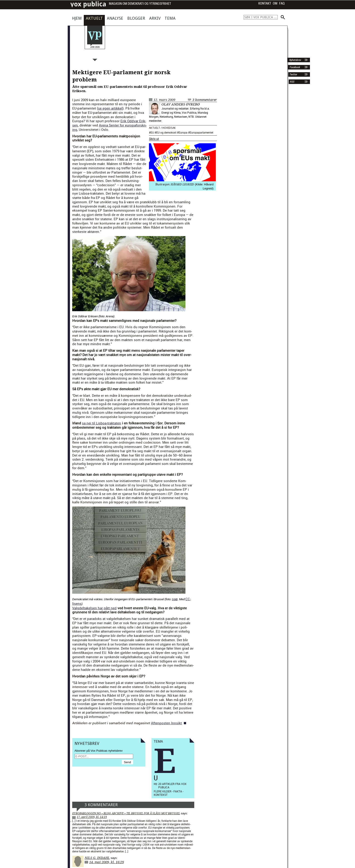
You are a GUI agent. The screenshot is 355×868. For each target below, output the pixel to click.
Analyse (115, 18)
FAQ (282, 3)
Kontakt (265, 3)
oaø (175, 599)
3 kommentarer (205, 100)
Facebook (294, 67)
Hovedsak (169, 128)
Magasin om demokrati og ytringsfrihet (140, 4)
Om (275, 3)
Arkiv (155, 18)
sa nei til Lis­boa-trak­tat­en (102, 423)
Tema (170, 18)
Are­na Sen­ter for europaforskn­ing (109, 127)
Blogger (136, 18)
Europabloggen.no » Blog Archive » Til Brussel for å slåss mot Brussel (126, 813)
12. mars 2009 (164, 100)
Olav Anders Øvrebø (181, 104)
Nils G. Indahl (97, 858)
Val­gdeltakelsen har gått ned (94, 608)
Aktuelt (94, 18)
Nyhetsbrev (295, 60)
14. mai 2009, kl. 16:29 (107, 862)
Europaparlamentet (201, 132)
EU (152, 132)
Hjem (77, 18)
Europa (183, 132)
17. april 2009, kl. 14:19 (92, 817)
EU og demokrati (166, 132)
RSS (292, 82)
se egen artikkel (110, 108)
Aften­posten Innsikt (166, 723)
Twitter (293, 74)
